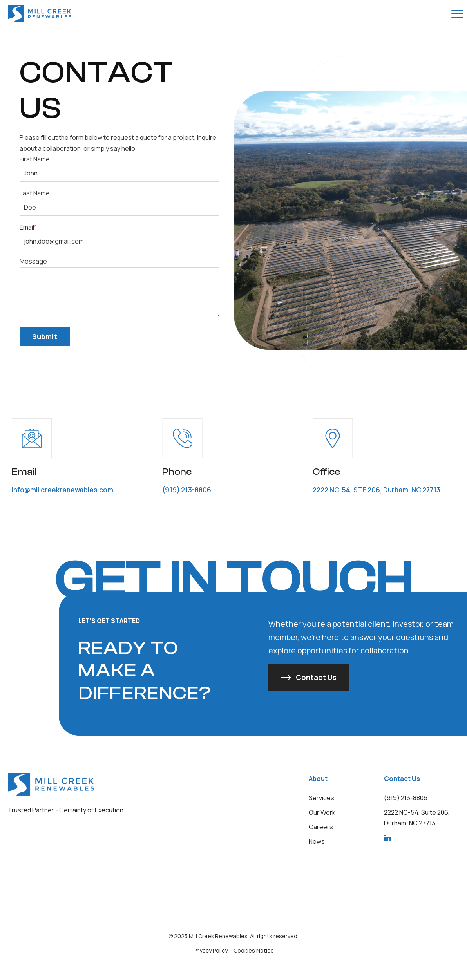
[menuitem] (321, 798)
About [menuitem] (318, 778)
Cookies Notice (254, 950)
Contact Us (316, 677)
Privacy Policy (211, 950)
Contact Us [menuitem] (402, 778)
